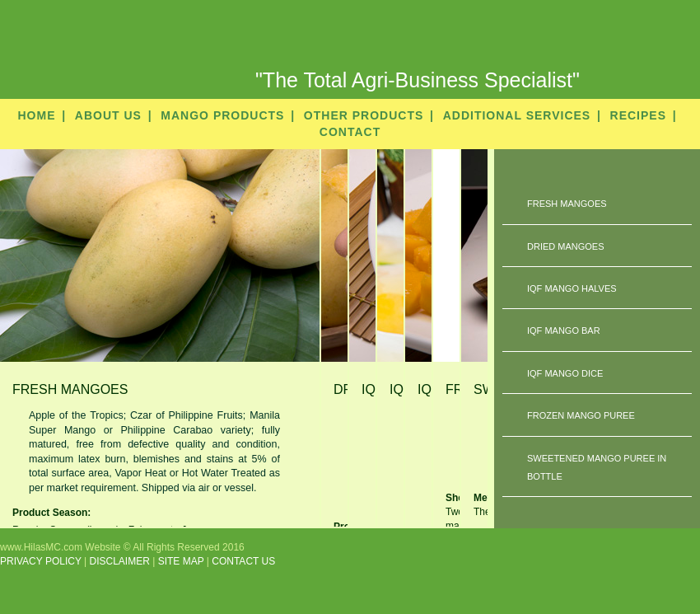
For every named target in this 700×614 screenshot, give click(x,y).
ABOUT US (108, 115)
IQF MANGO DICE (565, 373)
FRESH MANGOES (567, 204)
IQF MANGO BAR (564, 330)
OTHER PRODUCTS (364, 115)
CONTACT (350, 132)
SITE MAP (181, 561)
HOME (36, 115)
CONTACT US (243, 561)
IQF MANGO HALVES (572, 288)
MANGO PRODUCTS (222, 115)
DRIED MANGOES (566, 246)
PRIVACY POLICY (41, 561)
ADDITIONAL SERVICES (517, 115)
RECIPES (638, 115)
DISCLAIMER (120, 561)
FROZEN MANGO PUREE (581, 415)
